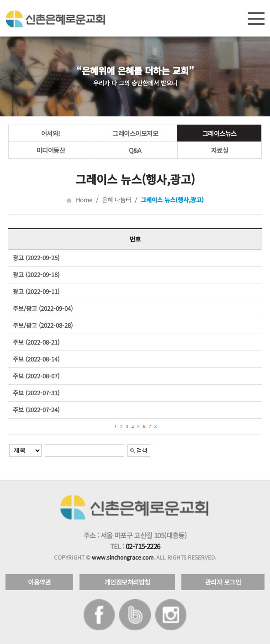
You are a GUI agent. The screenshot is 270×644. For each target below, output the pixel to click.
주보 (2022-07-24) (36, 410)
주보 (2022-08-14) (36, 359)
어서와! (51, 133)
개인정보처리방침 (127, 582)
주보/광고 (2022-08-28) (43, 325)
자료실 (220, 150)
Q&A (135, 150)
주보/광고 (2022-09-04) (43, 308)
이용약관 (39, 582)
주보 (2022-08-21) (36, 342)
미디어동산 (51, 150)
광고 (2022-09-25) (36, 258)
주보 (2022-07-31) (36, 393)
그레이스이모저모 (135, 133)
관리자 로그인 (223, 582)
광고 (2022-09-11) (36, 291)
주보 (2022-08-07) (36, 376)
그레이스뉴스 (220, 133)
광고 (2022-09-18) (36, 275)
